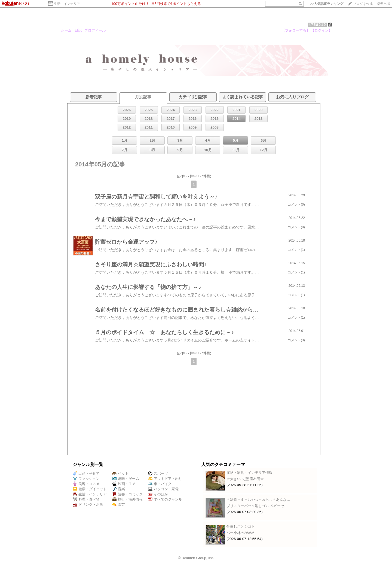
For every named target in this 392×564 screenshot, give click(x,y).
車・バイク (160, 484)
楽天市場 (383, 4)
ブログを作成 (363, 4)
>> (327, 4)
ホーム (66, 30)
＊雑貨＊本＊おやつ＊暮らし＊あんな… (258, 500)
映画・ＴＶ (124, 484)
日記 (78, 30)
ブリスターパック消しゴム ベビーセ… (257, 506)
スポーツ (158, 473)
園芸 (119, 504)
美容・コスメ (86, 484)
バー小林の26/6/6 (240, 533)
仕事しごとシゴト (241, 527)
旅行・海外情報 (127, 499)
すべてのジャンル (165, 499)
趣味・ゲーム (126, 479)
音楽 (119, 489)
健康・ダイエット (90, 489)
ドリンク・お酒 (88, 504)
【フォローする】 (296, 30)
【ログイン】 (321, 30)
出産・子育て (86, 473)
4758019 (318, 25)
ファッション (86, 479)
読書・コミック (127, 494)
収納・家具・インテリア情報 (249, 473)
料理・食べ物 (86, 499)
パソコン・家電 (163, 489)
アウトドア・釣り (165, 479)
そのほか (158, 494)
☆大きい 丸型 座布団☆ (245, 479)
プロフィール (95, 30)
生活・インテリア (67, 4)
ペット (120, 473)
